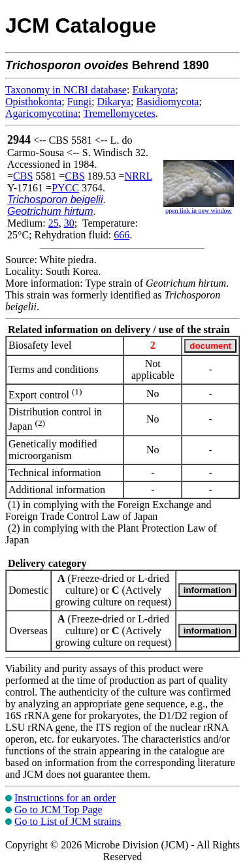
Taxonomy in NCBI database (66, 90)
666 (122, 235)
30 (69, 223)
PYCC (65, 188)
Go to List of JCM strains (68, 821)
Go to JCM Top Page (58, 810)
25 (54, 223)
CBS (23, 176)
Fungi (79, 102)
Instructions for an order (65, 798)
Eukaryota (154, 90)
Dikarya (114, 102)
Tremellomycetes (119, 113)
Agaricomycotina (41, 113)
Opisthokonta (33, 102)
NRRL (139, 176)
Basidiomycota (167, 102)
